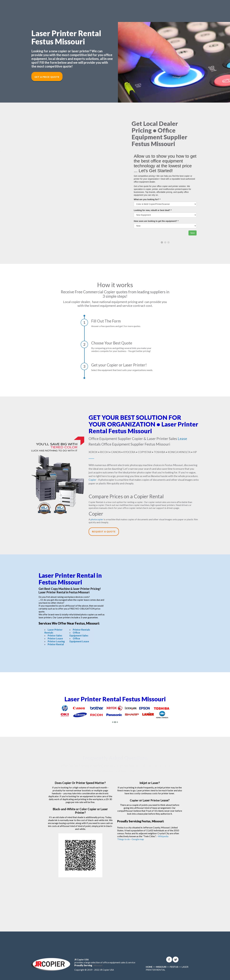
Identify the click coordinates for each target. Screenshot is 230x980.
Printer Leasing (56, 641)
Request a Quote (104, 532)
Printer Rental (56, 644)
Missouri (98, 965)
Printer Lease (55, 638)
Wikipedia (163, 836)
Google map (138, 839)
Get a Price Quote (47, 77)
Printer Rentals (81, 630)
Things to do (124, 839)
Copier (92, 480)
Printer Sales (55, 635)
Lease (182, 439)
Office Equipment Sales (79, 634)
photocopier (97, 519)
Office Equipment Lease (79, 640)
